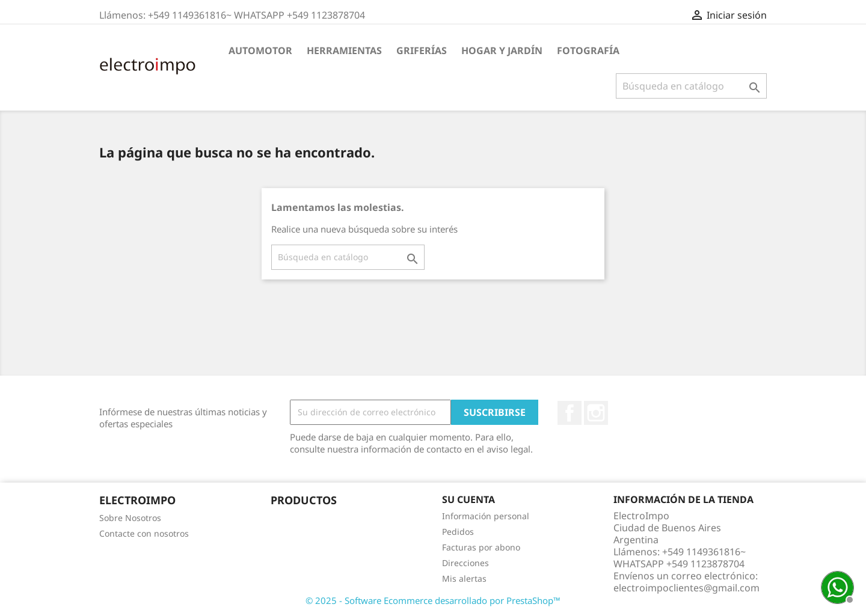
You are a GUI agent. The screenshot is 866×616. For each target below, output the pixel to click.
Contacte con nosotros (144, 533)
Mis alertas (464, 578)
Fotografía (588, 50)
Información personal (486, 516)
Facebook (570, 413)
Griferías (422, 50)
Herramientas (344, 50)
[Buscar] (691, 86)
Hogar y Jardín (502, 50)
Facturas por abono (481, 547)
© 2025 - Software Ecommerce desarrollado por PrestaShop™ (433, 600)
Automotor (260, 50)
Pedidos (458, 532)
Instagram (596, 413)
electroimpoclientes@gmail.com (686, 588)
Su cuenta (468, 499)
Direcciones (465, 563)
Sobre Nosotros (130, 518)
